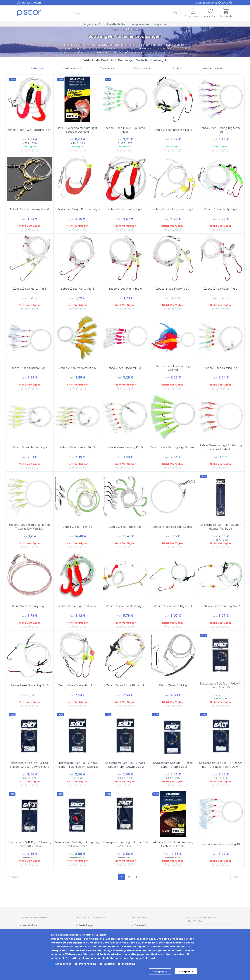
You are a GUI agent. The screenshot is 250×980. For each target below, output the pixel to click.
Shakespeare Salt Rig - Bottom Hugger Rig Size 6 (221, 527)
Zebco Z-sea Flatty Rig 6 (125, 288)
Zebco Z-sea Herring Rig (221, 368)
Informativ (139, 917)
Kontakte (34, 3)
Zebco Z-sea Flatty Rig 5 (77, 288)
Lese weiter (180, 52)
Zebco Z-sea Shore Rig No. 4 (77, 685)
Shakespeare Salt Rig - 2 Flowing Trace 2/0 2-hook (30, 844)
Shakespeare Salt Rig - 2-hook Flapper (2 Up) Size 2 (173, 765)
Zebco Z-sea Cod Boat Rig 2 (125, 606)
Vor (237, 877)
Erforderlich (63, 964)
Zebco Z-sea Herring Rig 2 (30, 447)
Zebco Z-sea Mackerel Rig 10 (221, 844)
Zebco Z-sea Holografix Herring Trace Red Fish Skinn (221, 447)
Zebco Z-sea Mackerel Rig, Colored (173, 368)
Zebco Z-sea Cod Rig (173, 685)
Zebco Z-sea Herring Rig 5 (125, 447)
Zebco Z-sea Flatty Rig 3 (30, 288)
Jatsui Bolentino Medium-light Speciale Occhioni (77, 130)
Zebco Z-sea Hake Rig (77, 527)
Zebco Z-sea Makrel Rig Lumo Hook (125, 130)
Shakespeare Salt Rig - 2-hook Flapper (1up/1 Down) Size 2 (125, 765)
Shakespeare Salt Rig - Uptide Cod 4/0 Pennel (125, 844)
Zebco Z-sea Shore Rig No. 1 (173, 606)
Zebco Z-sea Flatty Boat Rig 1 (173, 209)
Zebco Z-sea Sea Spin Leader (173, 527)
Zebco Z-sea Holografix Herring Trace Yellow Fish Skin (30, 527)
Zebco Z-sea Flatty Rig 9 (221, 288)
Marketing (129, 964)
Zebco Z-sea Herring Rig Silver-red (221, 130)
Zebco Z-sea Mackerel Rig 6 (77, 368)
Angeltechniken (131, 29)
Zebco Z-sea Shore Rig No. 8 (173, 130)
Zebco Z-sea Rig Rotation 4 (77, 606)
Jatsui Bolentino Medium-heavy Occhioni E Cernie (173, 844)
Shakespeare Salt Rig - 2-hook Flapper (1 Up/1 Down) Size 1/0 (77, 765)
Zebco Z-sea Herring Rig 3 (77, 447)
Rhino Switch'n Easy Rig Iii (30, 606)
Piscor (115, 29)
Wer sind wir (30, 925)
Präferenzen (88, 964)
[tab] (41, 919)
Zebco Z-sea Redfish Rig (125, 527)
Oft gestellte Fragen (91, 917)
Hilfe (21, 3)
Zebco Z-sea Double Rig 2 (125, 209)
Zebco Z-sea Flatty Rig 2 (221, 209)
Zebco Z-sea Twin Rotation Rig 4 (30, 130)
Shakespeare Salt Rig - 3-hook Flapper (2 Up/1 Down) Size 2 (30, 765)
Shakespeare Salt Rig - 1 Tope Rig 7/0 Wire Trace (77, 844)
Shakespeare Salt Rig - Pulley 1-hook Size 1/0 (221, 685)
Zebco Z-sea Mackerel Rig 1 (30, 368)
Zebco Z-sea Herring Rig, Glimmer (173, 447)
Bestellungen (86, 925)
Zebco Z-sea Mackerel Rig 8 (125, 368)
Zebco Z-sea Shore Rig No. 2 (221, 606)
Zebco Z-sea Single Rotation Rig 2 (77, 209)
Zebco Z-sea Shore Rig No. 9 (125, 685)
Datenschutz (142, 925)
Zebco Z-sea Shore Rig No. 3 (30, 685)
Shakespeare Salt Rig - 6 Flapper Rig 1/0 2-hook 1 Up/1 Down (221, 765)
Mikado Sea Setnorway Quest (30, 209)
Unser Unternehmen (33, 917)
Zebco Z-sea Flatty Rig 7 (173, 288)
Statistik (109, 964)
